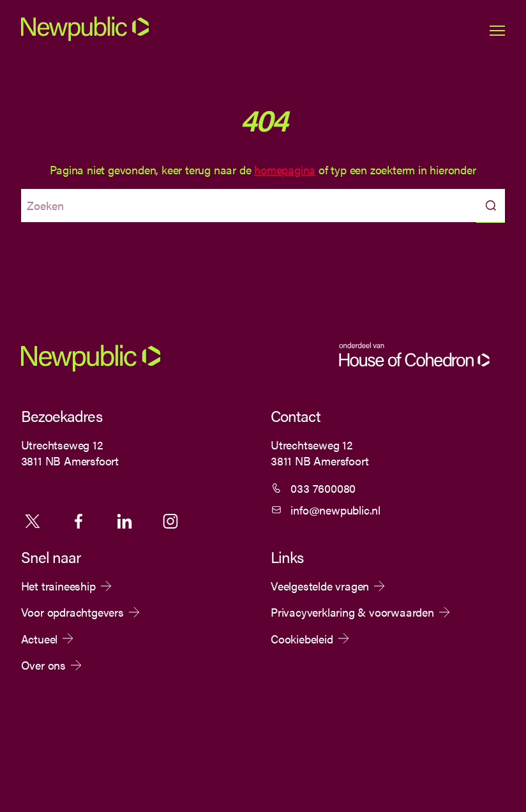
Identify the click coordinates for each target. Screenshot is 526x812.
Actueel (40, 639)
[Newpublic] (85, 39)
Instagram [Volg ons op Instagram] (170, 521)
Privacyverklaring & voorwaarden (352, 612)
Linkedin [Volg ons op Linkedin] (124, 521)
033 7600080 (323, 488)
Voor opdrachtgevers (72, 612)
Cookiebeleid (302, 639)
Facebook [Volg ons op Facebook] (79, 521)
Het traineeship (58, 586)
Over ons (43, 665)
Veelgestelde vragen (320, 586)
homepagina (285, 169)
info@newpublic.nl (335, 510)
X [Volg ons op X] (33, 521)
